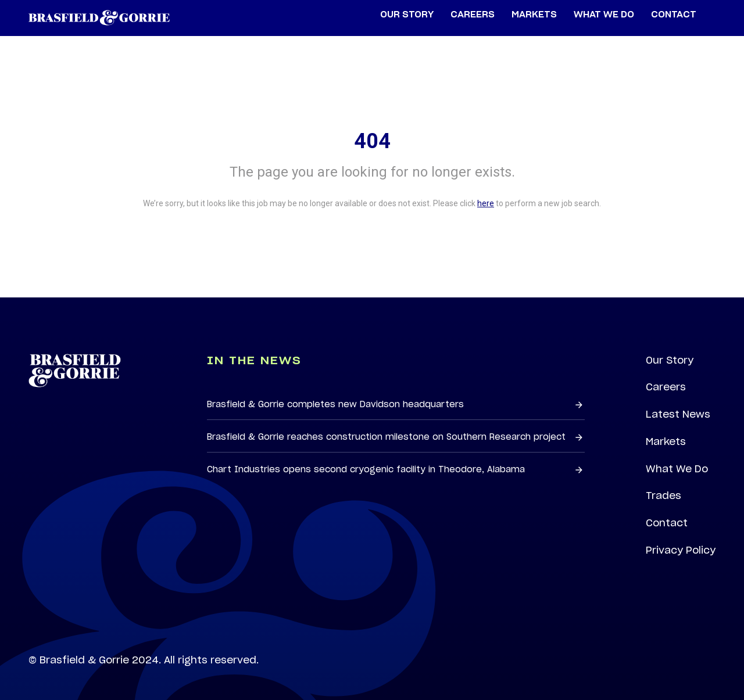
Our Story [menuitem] (407, 15)
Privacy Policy (681, 550)
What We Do (677, 469)
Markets (666, 441)
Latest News (678, 414)
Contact (667, 523)
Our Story (670, 360)
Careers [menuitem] (473, 15)
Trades (663, 496)
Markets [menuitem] (534, 15)
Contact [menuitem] (674, 15)
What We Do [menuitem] (604, 15)
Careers (666, 387)
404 (372, 141)
